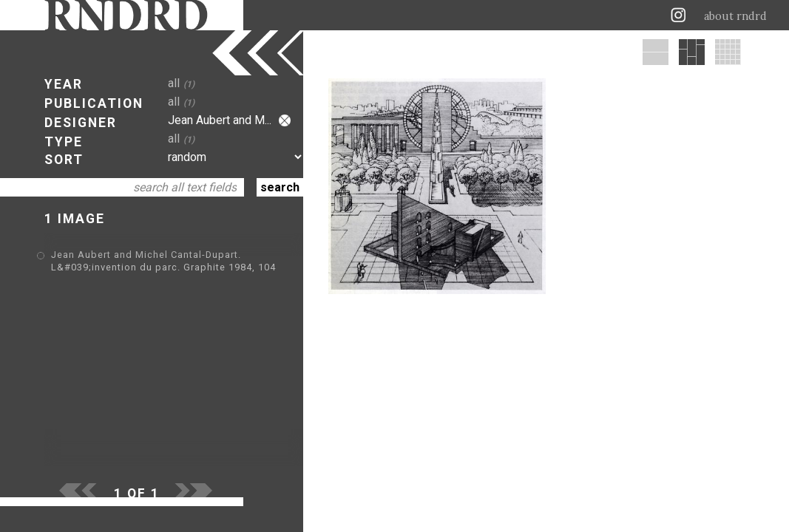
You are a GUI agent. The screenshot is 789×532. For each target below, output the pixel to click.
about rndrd (735, 16)
